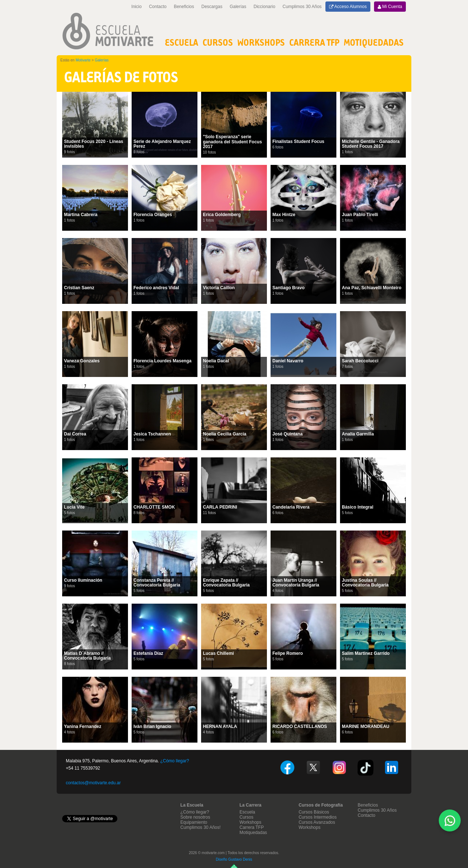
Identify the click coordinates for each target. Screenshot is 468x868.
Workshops (261, 42)
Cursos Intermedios (318, 817)
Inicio (136, 7)
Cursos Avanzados (317, 822)
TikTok (366, 767)
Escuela (182, 42)
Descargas (212, 7)
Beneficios (184, 7)
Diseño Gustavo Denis (234, 859)
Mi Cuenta (390, 7)
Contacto (158, 7)
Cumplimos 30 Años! (200, 827)
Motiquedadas (253, 833)
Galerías (238, 7)
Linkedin (392, 767)
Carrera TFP (314, 42)
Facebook (287, 767)
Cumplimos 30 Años (302, 7)
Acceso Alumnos (348, 7)
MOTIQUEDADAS (374, 42)
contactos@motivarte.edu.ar (93, 783)
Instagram (339, 767)
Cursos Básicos (314, 812)
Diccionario (265, 7)
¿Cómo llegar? (175, 761)
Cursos (218, 42)
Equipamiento (194, 822)
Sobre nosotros (195, 817)
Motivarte (83, 60)
